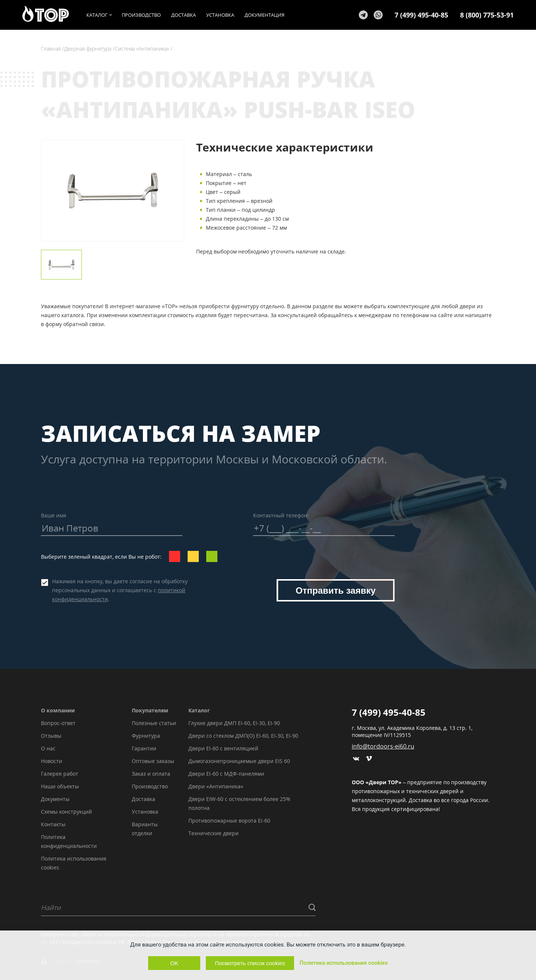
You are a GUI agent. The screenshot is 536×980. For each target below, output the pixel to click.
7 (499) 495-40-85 (421, 15)
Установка (145, 812)
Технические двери (213, 833)
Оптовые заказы (153, 761)
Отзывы (51, 736)
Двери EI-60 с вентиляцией (223, 748)
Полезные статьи (154, 723)
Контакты (53, 824)
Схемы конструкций (66, 812)
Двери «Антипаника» (216, 786)
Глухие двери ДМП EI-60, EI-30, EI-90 (234, 723)
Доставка (143, 799)
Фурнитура (146, 736)
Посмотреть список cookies (250, 963)
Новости (52, 761)
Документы (55, 799)
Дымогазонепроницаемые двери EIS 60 (239, 761)
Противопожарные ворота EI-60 (229, 821)
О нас (48, 748)
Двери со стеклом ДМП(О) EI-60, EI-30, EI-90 (243, 736)
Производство (150, 786)
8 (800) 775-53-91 (487, 15)
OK (175, 963)
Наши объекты (60, 786)
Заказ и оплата (151, 774)
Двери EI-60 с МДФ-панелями (226, 774)
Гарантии (144, 748)
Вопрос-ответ (58, 723)
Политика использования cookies (344, 963)
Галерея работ (60, 774)
